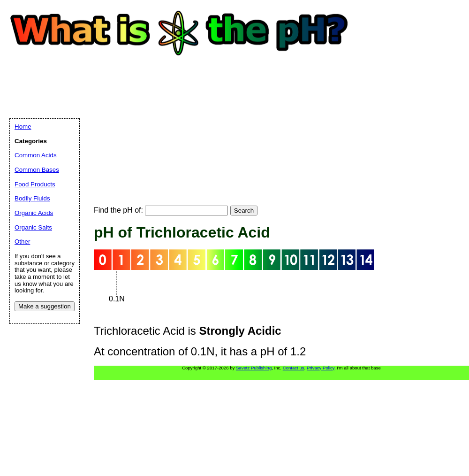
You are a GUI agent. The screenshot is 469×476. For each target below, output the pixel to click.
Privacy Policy (321, 368)
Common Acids (36, 155)
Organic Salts (33, 227)
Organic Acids (34, 213)
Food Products (35, 184)
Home (23, 127)
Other (22, 242)
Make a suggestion (45, 306)
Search (244, 211)
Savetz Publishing (254, 368)
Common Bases (37, 170)
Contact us (294, 368)
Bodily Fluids (32, 198)
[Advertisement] (159, 122)
